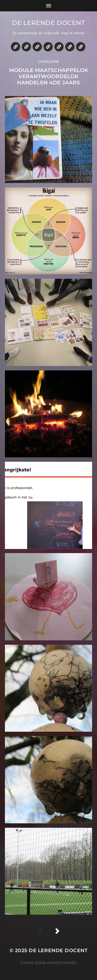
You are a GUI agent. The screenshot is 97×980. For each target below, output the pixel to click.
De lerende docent (48, 23)
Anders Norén (62, 963)
